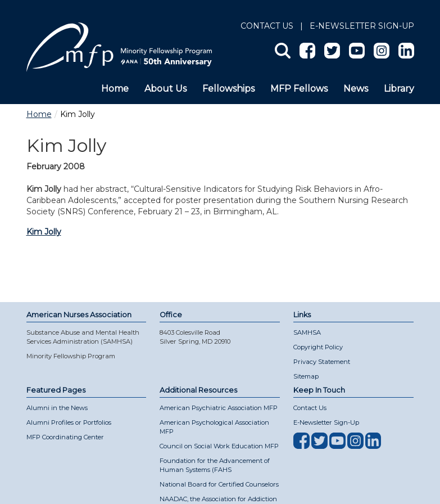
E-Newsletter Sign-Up (326, 422)
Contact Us (267, 26)
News (356, 89)
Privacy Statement (322, 362)
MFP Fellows (299, 89)
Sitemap (306, 376)
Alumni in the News (57, 408)
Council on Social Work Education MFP (219, 446)
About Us (165, 89)
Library (399, 89)
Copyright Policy (318, 347)
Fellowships (228, 89)
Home (115, 89)
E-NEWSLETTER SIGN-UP (362, 26)
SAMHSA (307, 332)
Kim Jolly (44, 232)
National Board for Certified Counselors (219, 484)
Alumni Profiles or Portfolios (69, 422)
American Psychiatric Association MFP (219, 408)
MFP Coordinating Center (65, 437)
